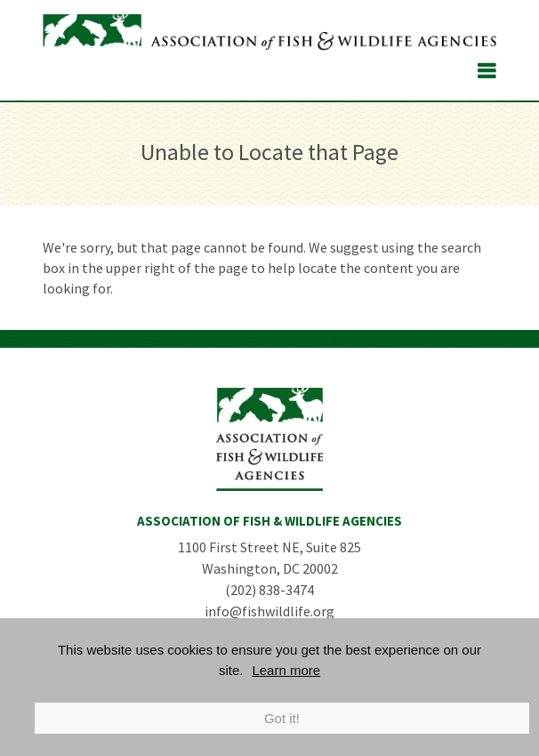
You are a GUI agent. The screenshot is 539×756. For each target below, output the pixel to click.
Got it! (282, 718)
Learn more (286, 670)
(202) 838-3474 (269, 590)
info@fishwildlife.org (269, 611)
